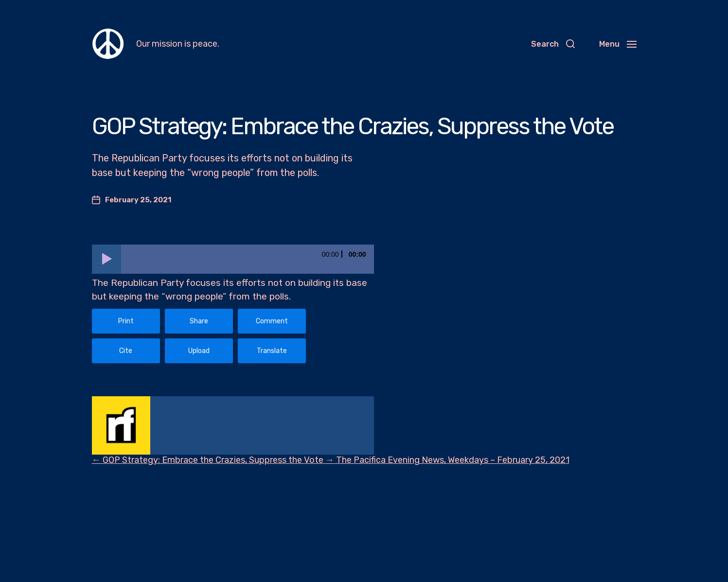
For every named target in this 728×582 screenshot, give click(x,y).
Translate (272, 351)
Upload (199, 351)
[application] (233, 259)
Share (199, 321)
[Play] (107, 259)
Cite (126, 351)
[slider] (248, 259)
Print (126, 321)
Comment (272, 321)
